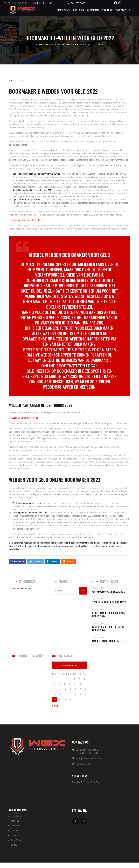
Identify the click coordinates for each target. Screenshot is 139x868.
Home (39, 44)
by (11, 80)
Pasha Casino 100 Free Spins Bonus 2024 (108, 629)
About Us (15, 821)
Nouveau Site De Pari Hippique (23, 418)
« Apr (55, 706)
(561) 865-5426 (76, 3)
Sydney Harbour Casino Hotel (110, 602)
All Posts (50, 44)
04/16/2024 (99, 588)
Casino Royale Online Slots (108, 641)
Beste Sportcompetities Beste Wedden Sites (69, 349)
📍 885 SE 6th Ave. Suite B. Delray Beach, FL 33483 (28, 3)
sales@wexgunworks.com (88, 758)
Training (14, 830)
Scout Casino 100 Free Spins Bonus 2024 (109, 615)
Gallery (14, 845)
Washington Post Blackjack (109, 592)
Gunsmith (15, 826)
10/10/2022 (20, 80)
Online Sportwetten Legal (69, 366)
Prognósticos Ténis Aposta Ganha (25, 220)
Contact (14, 835)
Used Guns (16, 816)
